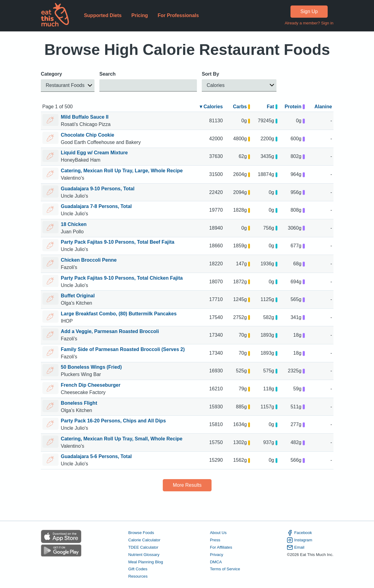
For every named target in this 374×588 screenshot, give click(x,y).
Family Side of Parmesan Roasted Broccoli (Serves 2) (123, 349)
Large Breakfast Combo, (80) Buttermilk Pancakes (119, 314)
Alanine (323, 107)
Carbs (241, 107)
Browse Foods (141, 533)
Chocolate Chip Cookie (87, 135)
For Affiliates (221, 547)
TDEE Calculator (143, 547)
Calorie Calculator (144, 540)
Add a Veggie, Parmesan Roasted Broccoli (110, 331)
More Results (187, 485)
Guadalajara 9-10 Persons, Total (98, 189)
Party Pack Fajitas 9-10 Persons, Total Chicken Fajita (122, 278)
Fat (272, 107)
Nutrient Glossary (144, 555)
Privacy (216, 555)
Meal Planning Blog (145, 562)
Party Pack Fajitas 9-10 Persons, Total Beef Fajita (117, 242)
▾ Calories (211, 107)
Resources (138, 577)
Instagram (299, 540)
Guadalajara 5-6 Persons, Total (96, 456)
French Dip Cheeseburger (91, 385)
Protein (294, 107)
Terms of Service (225, 569)
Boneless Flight (79, 403)
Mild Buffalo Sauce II (84, 117)
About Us (218, 533)
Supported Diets (103, 15)
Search (107, 74)
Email (296, 547)
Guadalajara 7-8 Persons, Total (96, 206)
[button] (68, 86)
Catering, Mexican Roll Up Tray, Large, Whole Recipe (122, 171)
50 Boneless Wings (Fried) (91, 367)
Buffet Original (78, 296)
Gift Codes (138, 569)
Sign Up (309, 11)
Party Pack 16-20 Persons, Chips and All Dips (113, 421)
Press (215, 540)
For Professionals (178, 15)
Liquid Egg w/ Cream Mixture (94, 153)
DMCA (216, 562)
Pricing (139, 15)
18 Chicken (73, 224)
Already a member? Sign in (309, 23)
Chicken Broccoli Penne (89, 260)
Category (51, 74)
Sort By (210, 74)
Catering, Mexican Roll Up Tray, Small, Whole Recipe (121, 439)
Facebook (299, 533)
